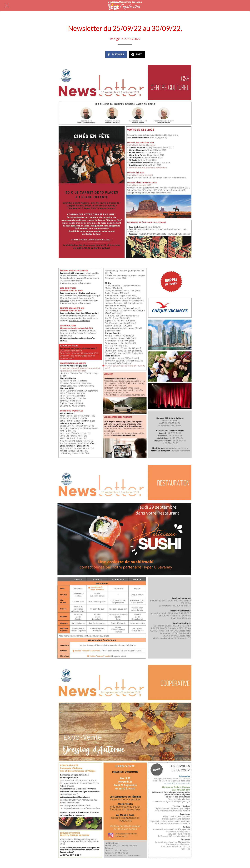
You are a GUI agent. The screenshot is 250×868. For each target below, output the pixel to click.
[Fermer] (7, 6)
